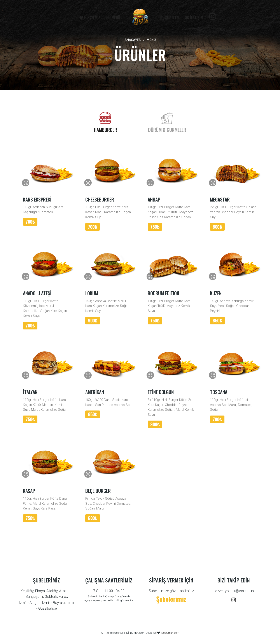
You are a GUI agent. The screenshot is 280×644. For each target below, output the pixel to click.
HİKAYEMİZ (90, 18)
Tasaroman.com (170, 633)
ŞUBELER (169, 18)
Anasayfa (133, 40)
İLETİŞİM (194, 18)
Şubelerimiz (171, 599)
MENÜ (113, 18)
